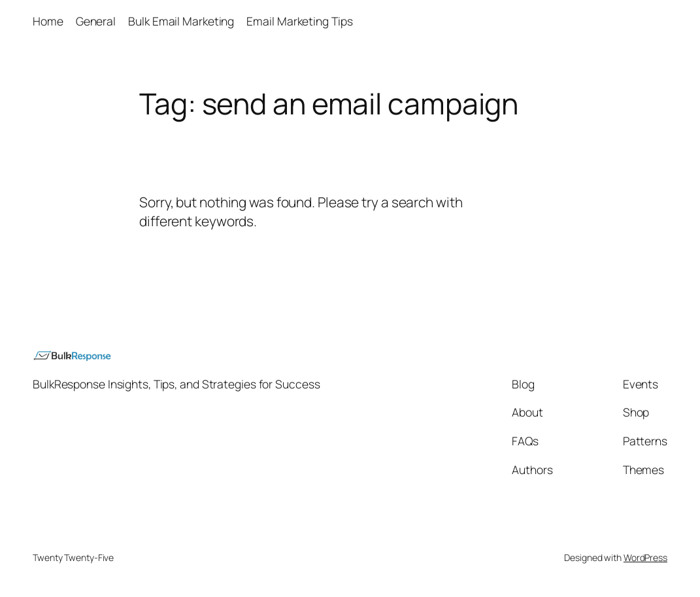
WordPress (645, 557)
